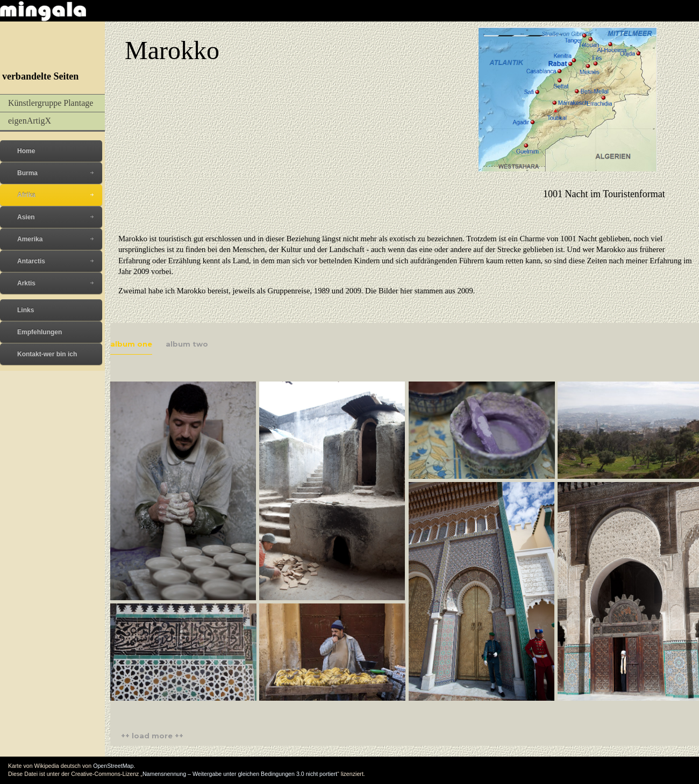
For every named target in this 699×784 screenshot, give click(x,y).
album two (187, 344)
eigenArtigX (30, 121)
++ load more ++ (152, 736)
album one (131, 344)
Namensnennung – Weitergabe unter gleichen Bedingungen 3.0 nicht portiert (240, 774)
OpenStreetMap (113, 766)
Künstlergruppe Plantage (51, 103)
